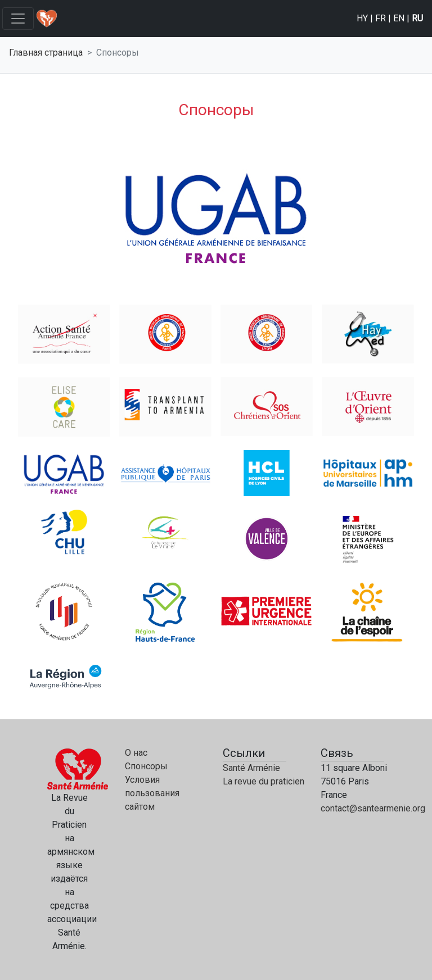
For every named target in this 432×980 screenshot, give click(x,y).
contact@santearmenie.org (373, 808)
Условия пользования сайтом (152, 793)
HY (362, 18)
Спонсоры (146, 766)
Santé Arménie (251, 768)
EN (399, 18)
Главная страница (46, 53)
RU (417, 18)
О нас (136, 753)
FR (381, 18)
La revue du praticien (264, 781)
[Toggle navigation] (18, 19)
